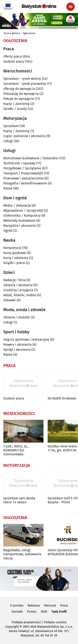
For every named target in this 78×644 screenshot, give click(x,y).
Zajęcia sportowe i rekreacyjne (26, 339)
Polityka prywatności (26, 622)
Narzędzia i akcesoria (20, 226)
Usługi (8, 141)
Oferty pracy (13, 56)
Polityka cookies (55, 622)
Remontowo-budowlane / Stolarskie (31, 158)
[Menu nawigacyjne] (71, 7)
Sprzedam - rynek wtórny (22, 79)
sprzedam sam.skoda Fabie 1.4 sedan (19, 500)
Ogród (8, 231)
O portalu (17, 605)
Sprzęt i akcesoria (17, 350)
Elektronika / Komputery (22, 216)
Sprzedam (11, 126)
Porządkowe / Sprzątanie (22, 168)
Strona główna (12, 33)
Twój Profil (59, 612)
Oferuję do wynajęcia (19, 89)
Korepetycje (12, 248)
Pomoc (32, 612)
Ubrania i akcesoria (18, 285)
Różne (8, 188)
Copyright (12, 627)
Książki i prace (14, 263)
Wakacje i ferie (14, 280)
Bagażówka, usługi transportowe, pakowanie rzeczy (22, 554)
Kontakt (17, 612)
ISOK (44, 612)
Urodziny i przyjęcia (18, 290)
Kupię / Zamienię (16, 104)
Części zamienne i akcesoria (24, 136)
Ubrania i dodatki (17, 317)
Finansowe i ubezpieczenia (24, 178)
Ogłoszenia (29, 33)
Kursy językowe (15, 253)
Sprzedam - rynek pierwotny (25, 84)
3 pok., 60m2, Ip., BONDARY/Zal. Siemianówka (16, 450)
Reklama (34, 605)
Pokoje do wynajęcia (19, 99)
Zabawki (10, 300)
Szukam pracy (14, 61)
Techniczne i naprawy (19, 163)
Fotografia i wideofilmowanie (25, 183)
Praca (64, 605)
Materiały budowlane (19, 221)
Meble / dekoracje (17, 205)
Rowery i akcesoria (17, 345)
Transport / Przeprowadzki (23, 173)
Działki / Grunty (15, 109)
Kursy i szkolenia (16, 258)
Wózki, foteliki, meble (20, 295)
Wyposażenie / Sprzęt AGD (23, 211)
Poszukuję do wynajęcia (21, 94)
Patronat (50, 605)
